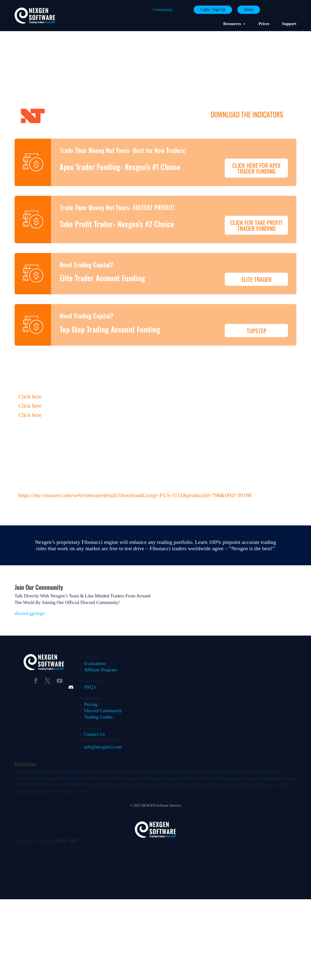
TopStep (256, 293)
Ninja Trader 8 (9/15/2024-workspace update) (120, 115)
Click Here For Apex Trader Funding (256, 158)
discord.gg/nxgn (30, 576)
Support (289, 24)
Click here (30, 360)
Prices (264, 24)
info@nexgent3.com (103, 710)
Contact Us (94, 697)
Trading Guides (98, 680)
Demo (248, 10)
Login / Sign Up (209, 10)
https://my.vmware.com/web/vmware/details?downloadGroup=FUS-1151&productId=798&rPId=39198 (135, 458)
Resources (232, 24)
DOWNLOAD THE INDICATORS (247, 114)
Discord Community (103, 674)
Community (158, 10)
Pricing (91, 667)
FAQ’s (90, 650)
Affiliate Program (100, 633)
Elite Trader (256, 250)
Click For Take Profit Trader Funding (256, 205)
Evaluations (95, 626)
